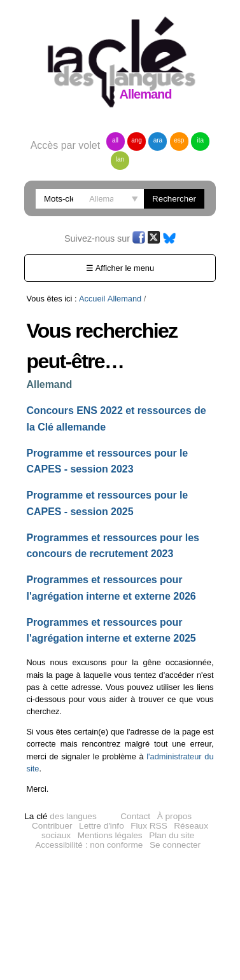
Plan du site (172, 835)
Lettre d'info (102, 826)
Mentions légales (110, 835)
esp (179, 140)
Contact (135, 816)
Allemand (124, 299)
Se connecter (175, 845)
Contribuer (52, 826)
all (115, 140)
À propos (174, 816)
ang (137, 140)
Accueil (92, 299)
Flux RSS (149, 826)
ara (158, 140)
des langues (60, 816)
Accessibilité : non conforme (89, 845)
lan (120, 159)
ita (201, 140)
